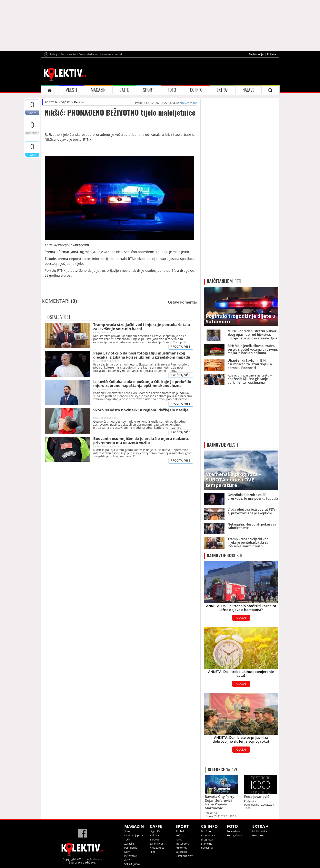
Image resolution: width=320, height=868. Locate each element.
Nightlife (155, 831)
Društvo (80, 102)
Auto (127, 860)
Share (32, 113)
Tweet (32, 155)
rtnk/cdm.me (189, 103)
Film (152, 852)
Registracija (256, 54)
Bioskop (155, 839)
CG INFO (196, 90)
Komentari (32, 133)
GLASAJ (241, 618)
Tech (127, 839)
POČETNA (51, 102)
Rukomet (181, 848)
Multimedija (259, 831)
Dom (127, 852)
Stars (127, 831)
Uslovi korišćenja (75, 54)
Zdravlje (129, 844)
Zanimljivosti (157, 844)
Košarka (180, 835)
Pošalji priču (57, 54)
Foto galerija (234, 835)
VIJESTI (71, 90)
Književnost (157, 848)
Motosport (182, 844)
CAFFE (124, 90)
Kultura (154, 835)
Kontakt (119, 54)
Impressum (106, 54)
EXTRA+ (223, 90)
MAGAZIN (98, 90)
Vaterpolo (182, 852)
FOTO (172, 90)
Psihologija (131, 848)
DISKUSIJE (225, 555)
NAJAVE (248, 90)
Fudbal (180, 831)
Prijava (272, 54)
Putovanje (131, 856)
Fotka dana (234, 831)
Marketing (92, 54)
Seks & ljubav (132, 864)
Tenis (179, 839)
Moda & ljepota (134, 835)
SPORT (148, 90)
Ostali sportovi (184, 856)
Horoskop (258, 835)
